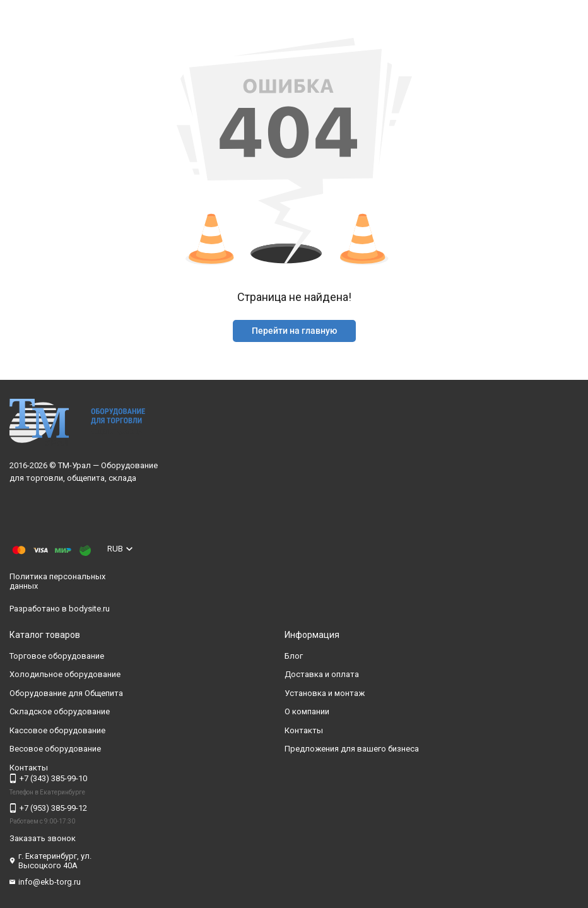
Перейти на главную (294, 331)
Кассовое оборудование (57, 730)
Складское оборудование (60, 711)
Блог (294, 656)
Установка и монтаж (325, 693)
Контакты (304, 730)
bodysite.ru (89, 609)
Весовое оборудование (55, 749)
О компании (307, 711)
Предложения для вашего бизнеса (352, 749)
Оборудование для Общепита (66, 693)
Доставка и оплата (322, 674)
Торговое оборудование (57, 656)
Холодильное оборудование (65, 674)
